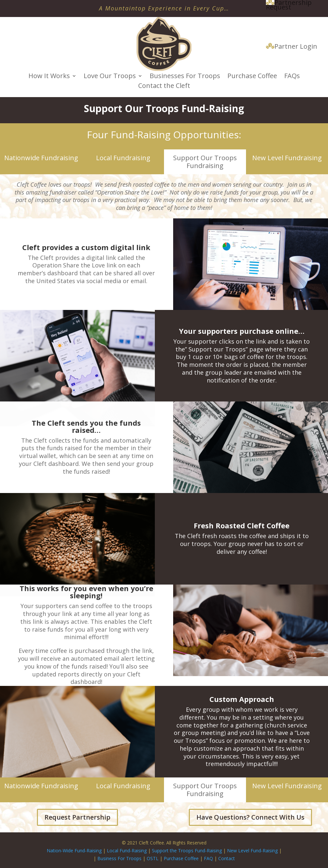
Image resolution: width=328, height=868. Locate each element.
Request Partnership (77, 817)
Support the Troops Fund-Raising (187, 851)
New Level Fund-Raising (253, 851)
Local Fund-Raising (127, 851)
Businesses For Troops (185, 77)
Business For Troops (120, 858)
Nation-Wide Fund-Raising (74, 851)
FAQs (292, 77)
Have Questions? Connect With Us (250, 817)
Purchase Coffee (252, 77)
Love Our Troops (110, 77)
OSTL (153, 858)
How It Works (49, 77)
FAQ (208, 858)
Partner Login (292, 47)
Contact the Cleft (164, 87)
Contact (227, 858)
